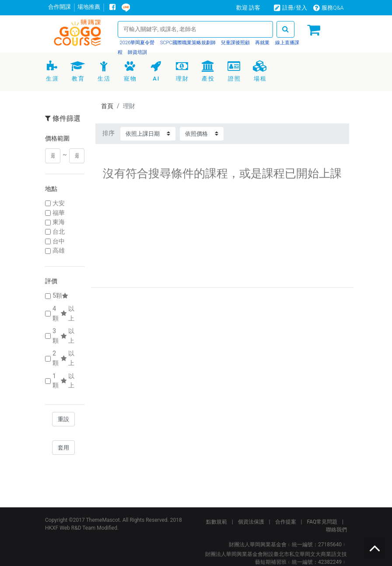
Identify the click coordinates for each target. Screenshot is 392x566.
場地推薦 (89, 7)
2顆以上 (63, 358)
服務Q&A (329, 8)
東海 (59, 222)
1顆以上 (63, 381)
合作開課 (59, 7)
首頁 (107, 106)
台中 (59, 241)
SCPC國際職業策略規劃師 (187, 43)
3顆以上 (63, 336)
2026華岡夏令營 (137, 43)
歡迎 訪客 (248, 8)
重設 (63, 419)
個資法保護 (251, 522)
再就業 (262, 43)
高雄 (59, 251)
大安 (59, 203)
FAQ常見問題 (322, 522)
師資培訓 (137, 52)
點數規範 (217, 522)
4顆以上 (63, 314)
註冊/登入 (290, 8)
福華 (59, 213)
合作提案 (286, 522)
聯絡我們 (336, 530)
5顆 (61, 296)
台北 (59, 232)
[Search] (195, 29)
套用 (63, 448)
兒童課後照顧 (235, 43)
